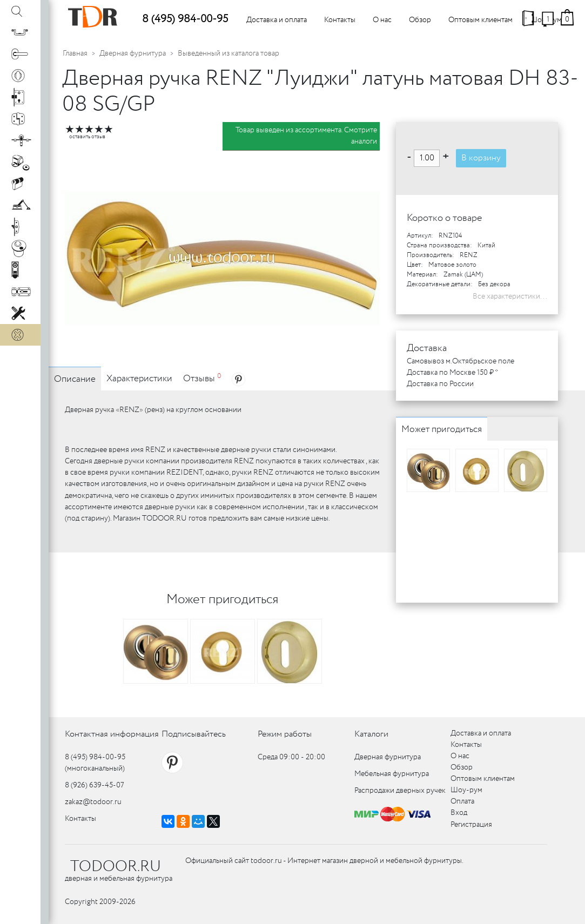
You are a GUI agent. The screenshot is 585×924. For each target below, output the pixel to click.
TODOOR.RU (116, 867)
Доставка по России (440, 384)
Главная (75, 53)
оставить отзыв (87, 137)
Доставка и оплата (277, 20)
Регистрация (471, 825)
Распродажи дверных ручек (400, 791)
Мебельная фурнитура (392, 774)
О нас (382, 20)
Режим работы (285, 734)
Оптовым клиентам (480, 20)
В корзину (481, 158)
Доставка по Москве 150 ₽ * (452, 373)
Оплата (462, 801)
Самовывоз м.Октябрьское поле (460, 361)
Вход (459, 813)
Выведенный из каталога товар (228, 53)
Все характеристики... (510, 296)
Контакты (340, 20)
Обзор (420, 20)
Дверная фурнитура (133, 53)
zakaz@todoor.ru (93, 802)
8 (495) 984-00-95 (185, 19)
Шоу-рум (466, 790)
